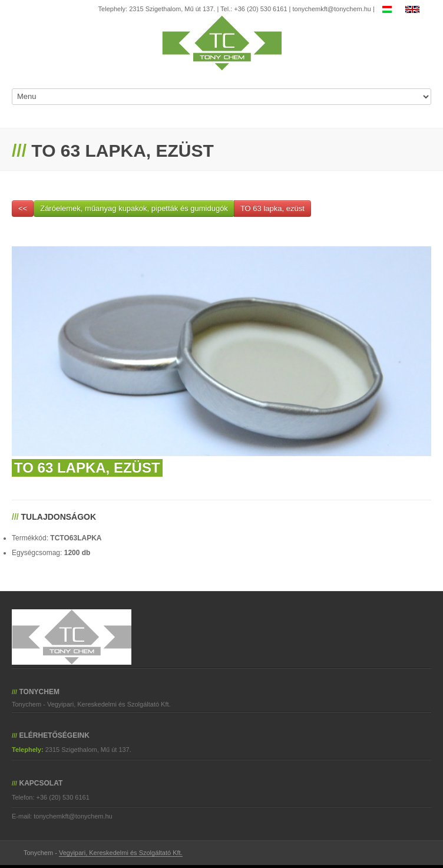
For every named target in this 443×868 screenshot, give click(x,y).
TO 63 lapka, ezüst (272, 208)
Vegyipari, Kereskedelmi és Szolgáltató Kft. (121, 853)
